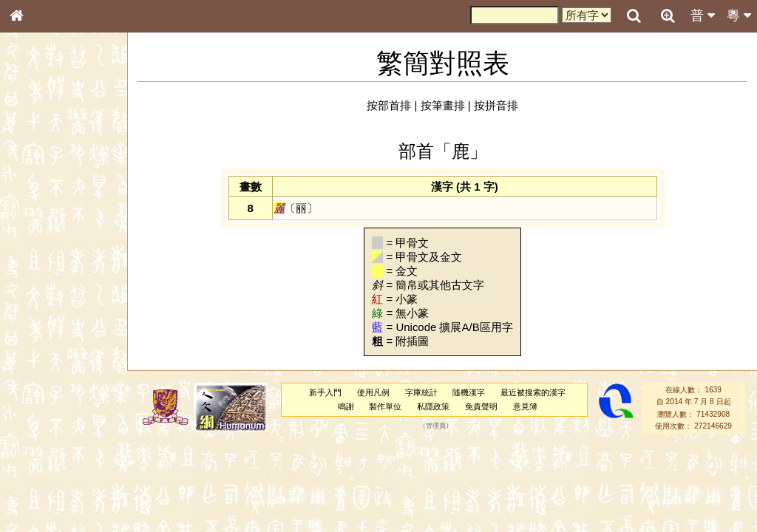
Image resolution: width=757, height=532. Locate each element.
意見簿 (525, 406)
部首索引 (36, 197)
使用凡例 (373, 392)
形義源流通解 (45, 251)
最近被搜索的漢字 (533, 392)
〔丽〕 (296, 208)
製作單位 (385, 406)
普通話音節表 (45, 402)
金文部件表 (41, 238)
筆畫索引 (36, 211)
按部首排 (389, 105)
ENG (65, 163)
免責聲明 (481, 406)
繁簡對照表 (41, 494)
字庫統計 (421, 392)
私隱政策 (433, 406)
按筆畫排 (443, 105)
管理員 (436, 426)
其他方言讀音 (45, 415)
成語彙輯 (36, 481)
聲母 (30, 389)
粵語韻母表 (41, 317)
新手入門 (325, 392)
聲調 (70, 389)
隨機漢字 (469, 392)
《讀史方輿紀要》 (54, 468)
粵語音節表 (41, 290)
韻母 (50, 389)
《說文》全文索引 (54, 454)
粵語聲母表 (41, 303)
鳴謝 (346, 406)
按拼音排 (496, 105)
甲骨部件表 (41, 224)
